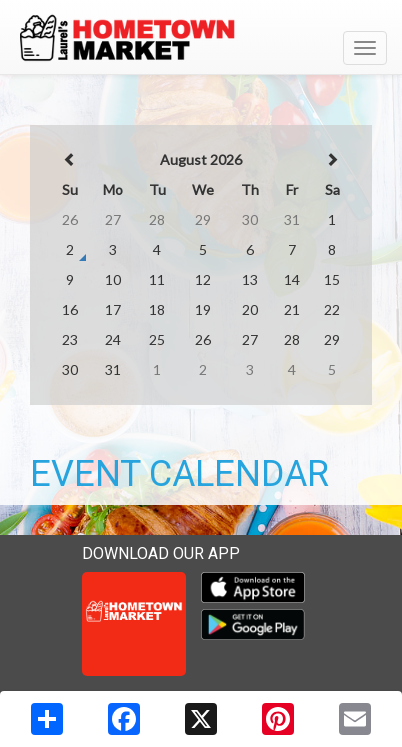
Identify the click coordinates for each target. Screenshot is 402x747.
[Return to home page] (201, 39)
